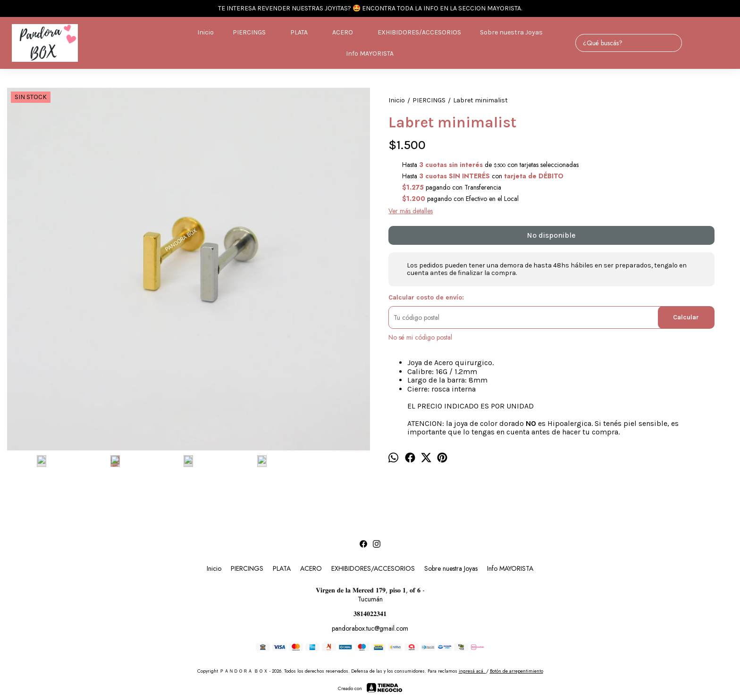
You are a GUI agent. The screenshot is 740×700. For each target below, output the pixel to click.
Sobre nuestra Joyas (511, 32)
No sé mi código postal (420, 337)
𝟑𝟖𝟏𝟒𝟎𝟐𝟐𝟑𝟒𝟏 (370, 610)
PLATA (304, 33)
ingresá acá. (472, 667)
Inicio (206, 32)
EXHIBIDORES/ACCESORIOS (419, 32)
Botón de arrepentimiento (517, 667)
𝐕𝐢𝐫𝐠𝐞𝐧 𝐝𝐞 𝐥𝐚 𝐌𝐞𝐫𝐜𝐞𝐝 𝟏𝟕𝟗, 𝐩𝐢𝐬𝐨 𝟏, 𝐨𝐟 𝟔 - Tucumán (370, 591)
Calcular (686, 317)
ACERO (347, 33)
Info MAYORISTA (370, 54)
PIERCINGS (254, 33)
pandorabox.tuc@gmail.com (370, 625)
